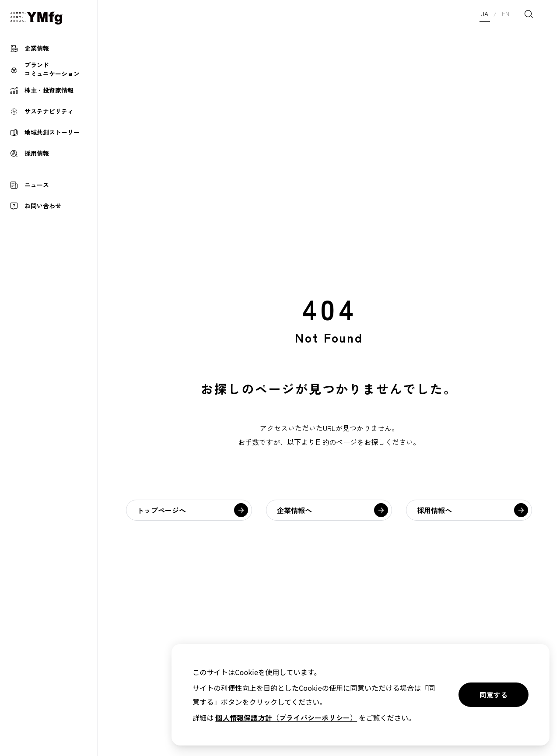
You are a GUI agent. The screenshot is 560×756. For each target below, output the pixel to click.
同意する (493, 695)
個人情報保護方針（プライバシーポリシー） (286, 717)
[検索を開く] (528, 14)
